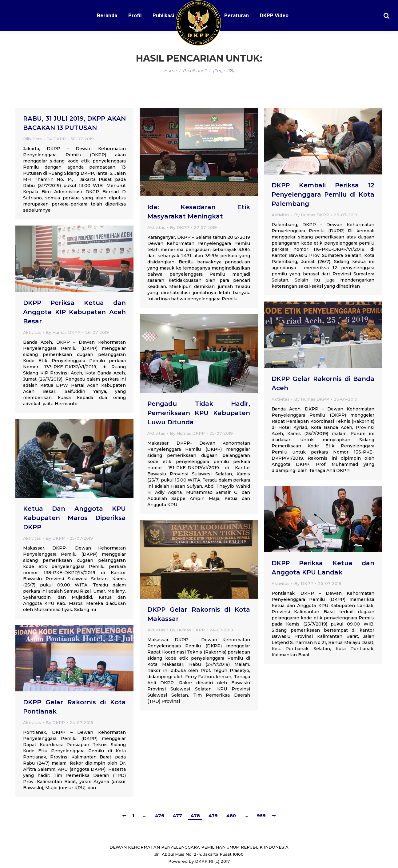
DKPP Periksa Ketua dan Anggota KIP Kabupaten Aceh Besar (74, 312)
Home (171, 70)
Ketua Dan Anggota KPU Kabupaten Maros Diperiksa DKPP (74, 518)
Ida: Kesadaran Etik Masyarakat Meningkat (199, 212)
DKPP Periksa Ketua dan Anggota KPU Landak (323, 568)
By (56, 139)
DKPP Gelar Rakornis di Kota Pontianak (74, 707)
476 (160, 816)
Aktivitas (156, 227)
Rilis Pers (32, 139)
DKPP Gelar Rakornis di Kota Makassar (199, 614)
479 (213, 816)
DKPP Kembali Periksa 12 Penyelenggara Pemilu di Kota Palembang (323, 194)
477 (177, 816)
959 (261, 816)
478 (195, 816)
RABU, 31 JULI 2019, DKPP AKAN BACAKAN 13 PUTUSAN (74, 123)
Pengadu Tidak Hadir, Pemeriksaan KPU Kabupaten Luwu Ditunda (199, 413)
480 (231, 816)
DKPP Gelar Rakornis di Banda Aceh (323, 383)
